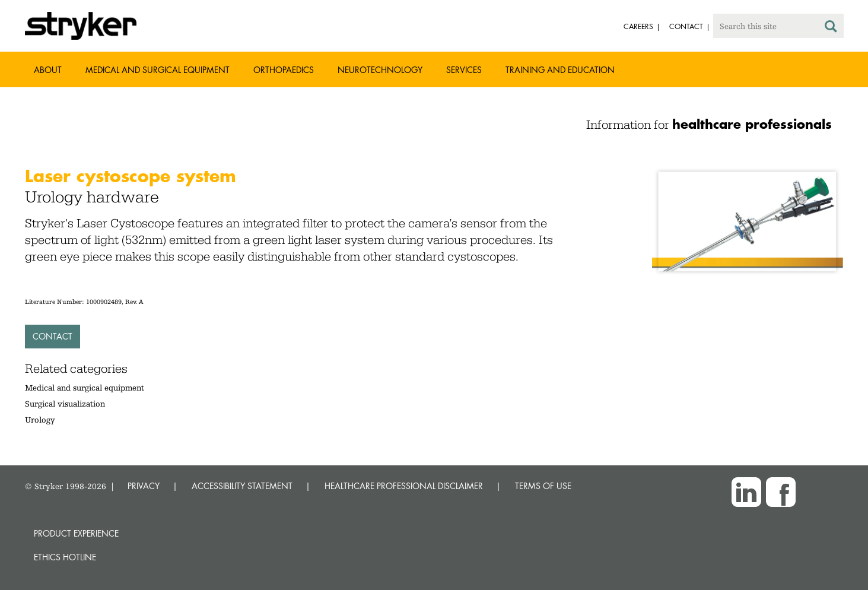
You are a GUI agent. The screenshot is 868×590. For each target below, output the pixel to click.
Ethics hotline (65, 557)
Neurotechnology (380, 70)
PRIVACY (144, 486)
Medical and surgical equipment (85, 388)
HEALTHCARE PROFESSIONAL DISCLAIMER (404, 486)
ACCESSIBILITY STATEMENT (242, 486)
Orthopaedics (284, 70)
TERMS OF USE (543, 486)
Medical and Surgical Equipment (158, 70)
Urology (40, 420)
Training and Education (560, 70)
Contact (53, 336)
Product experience (76, 533)
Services (464, 70)
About (48, 70)
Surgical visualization (65, 404)
